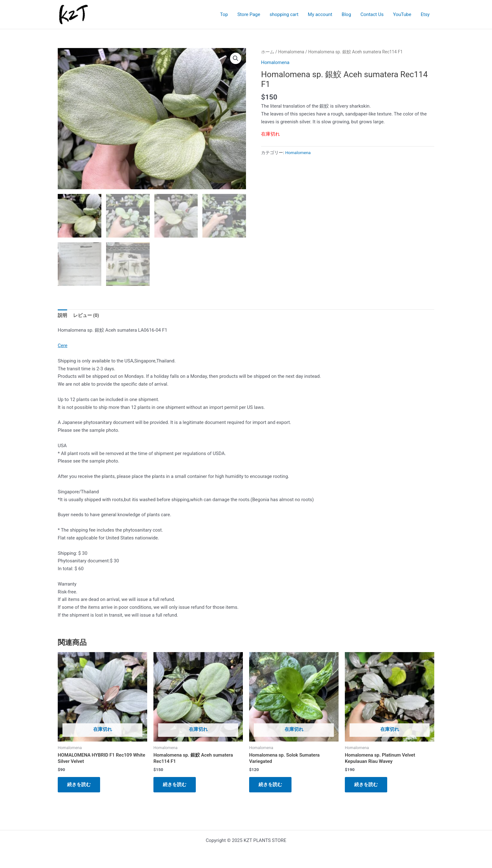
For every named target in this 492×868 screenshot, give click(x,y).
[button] (236, 58)
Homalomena (291, 52)
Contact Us (372, 14)
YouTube (402, 14)
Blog (346, 14)
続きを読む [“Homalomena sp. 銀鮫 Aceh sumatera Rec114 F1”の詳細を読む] (175, 785)
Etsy (425, 14)
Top (224, 14)
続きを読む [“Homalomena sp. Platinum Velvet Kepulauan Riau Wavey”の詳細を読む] (366, 785)
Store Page (249, 14)
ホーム (268, 52)
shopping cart (284, 14)
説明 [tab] (62, 315)
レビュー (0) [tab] (86, 315)
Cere (63, 346)
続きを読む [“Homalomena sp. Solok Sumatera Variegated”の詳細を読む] (270, 785)
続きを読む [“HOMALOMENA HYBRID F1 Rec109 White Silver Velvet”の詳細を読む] (79, 785)
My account (320, 14)
